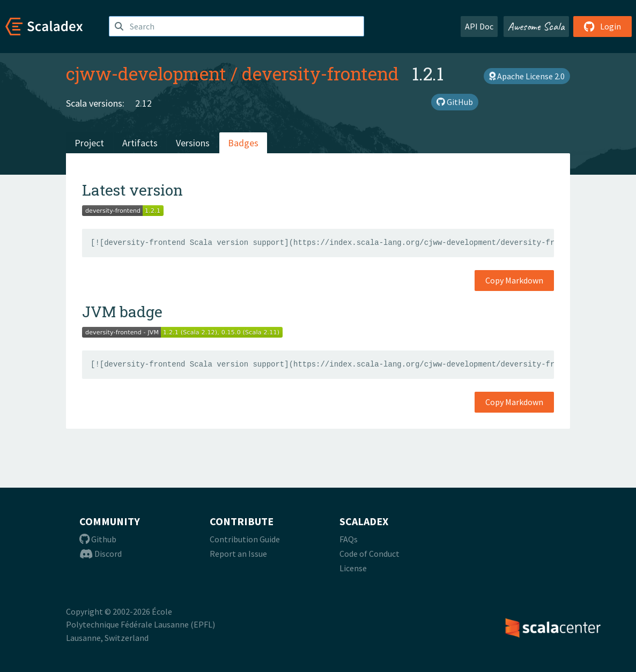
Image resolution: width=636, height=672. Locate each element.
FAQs (349, 539)
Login (602, 26)
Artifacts (140, 143)
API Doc (479, 26)
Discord (101, 554)
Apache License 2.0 (527, 76)
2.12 (143, 103)
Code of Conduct (369, 554)
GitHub (455, 102)
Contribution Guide (245, 539)
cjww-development (146, 73)
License (353, 568)
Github (98, 539)
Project (89, 143)
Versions (193, 143)
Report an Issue (238, 554)
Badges (243, 143)
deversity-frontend (320, 73)
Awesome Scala (536, 26)
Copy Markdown (514, 280)
